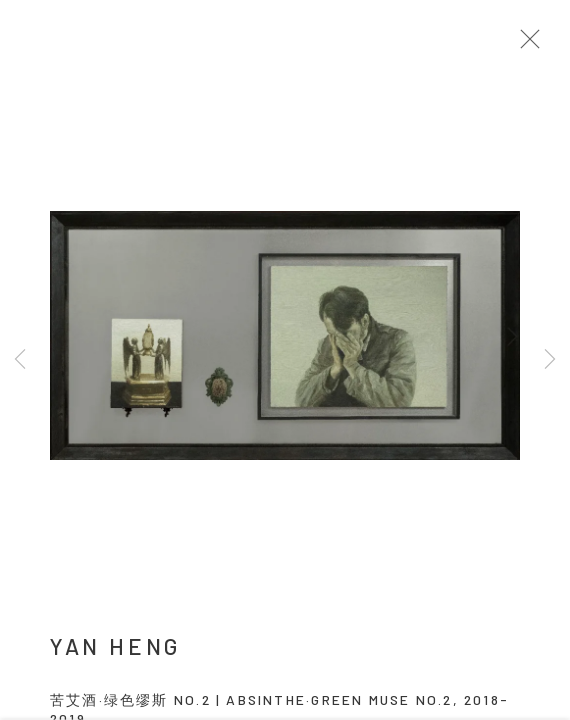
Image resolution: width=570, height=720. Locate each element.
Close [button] (530, 45)
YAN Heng (115, 651)
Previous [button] (20, 360)
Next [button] (550, 360)
